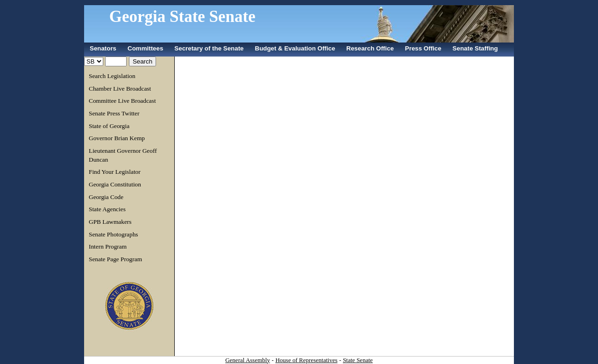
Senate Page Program (115, 259)
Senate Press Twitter (114, 113)
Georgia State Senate (182, 17)
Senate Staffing (475, 48)
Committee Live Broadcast (122, 101)
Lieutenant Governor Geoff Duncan (123, 155)
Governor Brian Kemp (117, 138)
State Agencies (107, 209)
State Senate (358, 360)
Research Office (370, 48)
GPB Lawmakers (110, 222)
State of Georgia (109, 126)
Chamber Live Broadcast (120, 89)
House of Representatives (306, 360)
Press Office (423, 48)
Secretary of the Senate (209, 48)
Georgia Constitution (115, 184)
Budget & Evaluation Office (295, 48)
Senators (103, 48)
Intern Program (108, 246)
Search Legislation (112, 76)
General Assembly (248, 360)
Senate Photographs (114, 234)
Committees (145, 48)
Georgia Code (106, 197)
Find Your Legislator (115, 172)
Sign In (507, 3)
